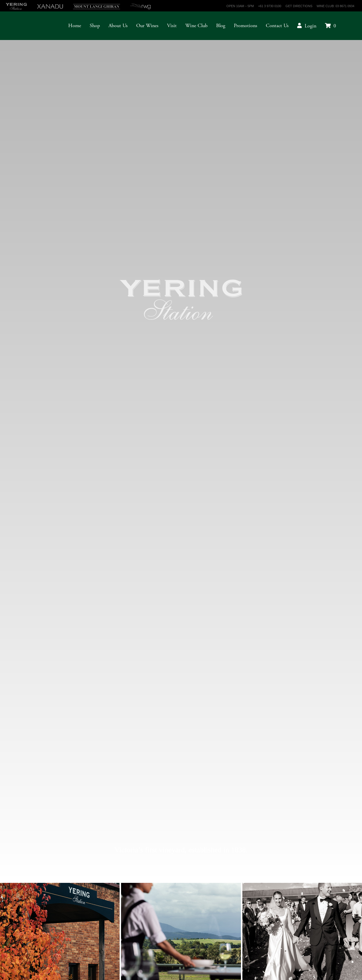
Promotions (246, 26)
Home (75, 26)
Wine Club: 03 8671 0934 (335, 6)
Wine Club (196, 26)
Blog (221, 26)
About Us (118, 26)
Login (310, 26)
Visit (172, 26)
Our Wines (147, 26)
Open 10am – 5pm (240, 6)
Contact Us (277, 26)
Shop (95, 26)
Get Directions (299, 6)
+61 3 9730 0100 (270, 6)
